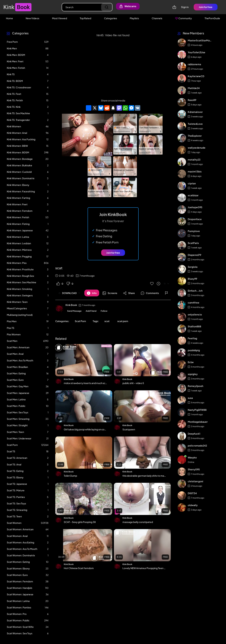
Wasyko (192, 457)
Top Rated (85, 18)
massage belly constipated (138, 522)
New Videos (32, 18)
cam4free (194, 303)
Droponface (195, 219)
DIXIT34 (192, 493)
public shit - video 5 (133, 383)
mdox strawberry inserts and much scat (86, 383)
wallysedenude (197, 148)
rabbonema (194, 64)
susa (190, 398)
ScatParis (193, 243)
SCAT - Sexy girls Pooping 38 (80, 522)
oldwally (193, 505)
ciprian (192, 183)
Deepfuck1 (194, 434)
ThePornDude (212, 18)
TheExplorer (195, 136)
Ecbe (191, 362)
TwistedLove (195, 124)
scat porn (123, 321)
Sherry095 (194, 469)
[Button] (92, 293)
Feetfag (192, 338)
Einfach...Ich (195, 291)
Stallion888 (194, 326)
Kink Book (71, 305)
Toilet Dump (70, 476)
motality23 (194, 160)
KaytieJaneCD (196, 76)
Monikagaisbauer (198, 422)
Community (183, 18)
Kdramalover (195, 112)
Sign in (185, 7)
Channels (157, 18)
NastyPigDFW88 (197, 410)
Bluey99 (192, 279)
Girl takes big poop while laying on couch (86, 429)
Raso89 (192, 100)
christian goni (195, 481)
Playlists (134, 18)
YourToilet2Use (196, 52)
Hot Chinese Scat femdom (79, 568)
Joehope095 (195, 207)
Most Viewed (60, 18)
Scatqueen (129, 429)
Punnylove (194, 231)
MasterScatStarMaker (200, 40)
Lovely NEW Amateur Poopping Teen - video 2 (144, 568)
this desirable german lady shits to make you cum (144, 476)
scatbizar (193, 195)
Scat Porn (80, 321)
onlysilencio (195, 314)
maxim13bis (195, 171)
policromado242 (197, 446)
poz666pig (194, 350)
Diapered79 (194, 255)
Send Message (74, 311)
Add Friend (91, 311)
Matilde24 (194, 88)
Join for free (206, 7)
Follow (104, 311)
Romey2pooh (195, 386)
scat (107, 321)
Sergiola (193, 267)
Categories (111, 18)
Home (9, 18)
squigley (193, 374)
